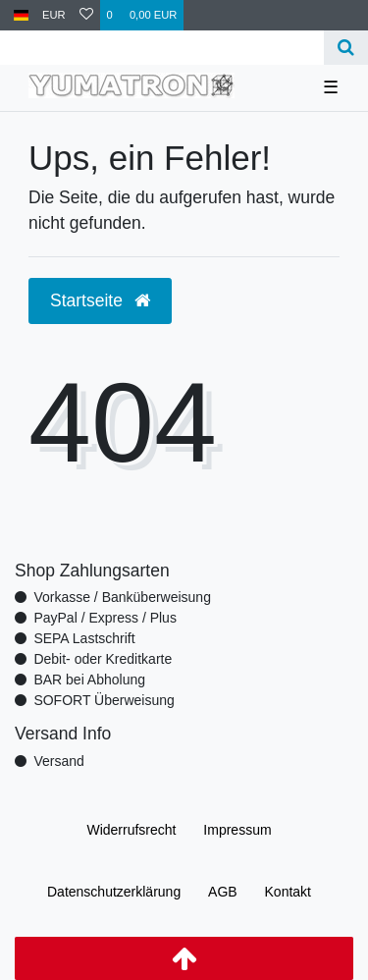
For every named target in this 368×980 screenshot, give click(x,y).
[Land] (21, 15)
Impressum (237, 830)
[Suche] (346, 48)
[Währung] (54, 15)
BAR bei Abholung (89, 680)
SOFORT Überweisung (104, 700)
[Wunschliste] (86, 15)
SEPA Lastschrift (84, 638)
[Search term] (162, 48)
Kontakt (288, 892)
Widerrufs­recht (131, 830)
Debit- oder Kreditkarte (103, 659)
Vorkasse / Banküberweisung (122, 597)
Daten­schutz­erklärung (114, 892)
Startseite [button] (100, 300)
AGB (223, 892)
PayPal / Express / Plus (105, 618)
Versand (58, 761)
